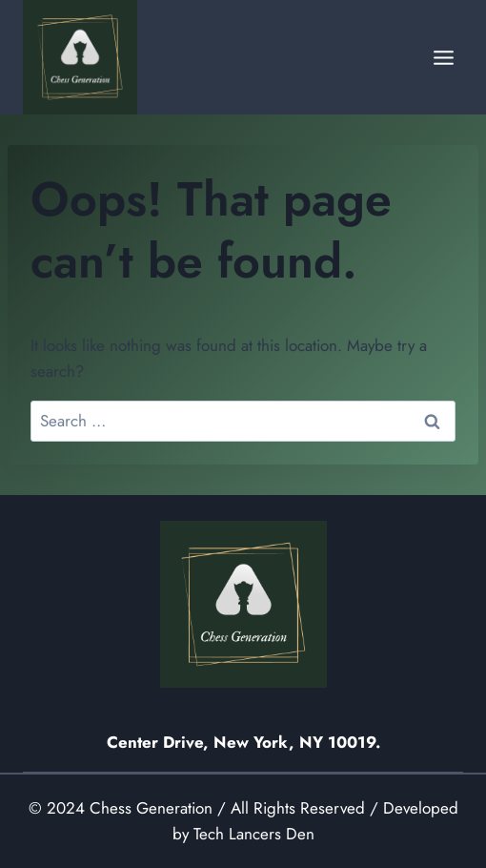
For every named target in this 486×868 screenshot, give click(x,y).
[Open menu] (443, 57)
